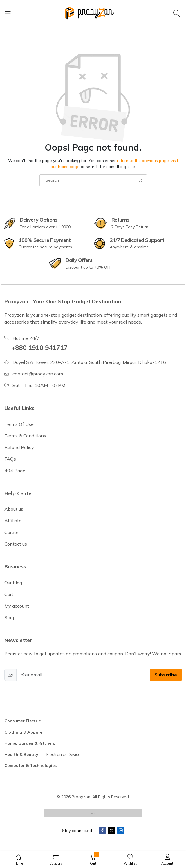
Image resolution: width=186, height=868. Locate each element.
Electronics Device (63, 754)
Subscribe (166, 675)
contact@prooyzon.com (38, 374)
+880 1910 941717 (39, 348)
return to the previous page (143, 161)
